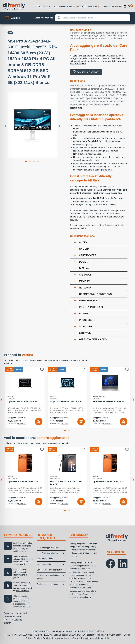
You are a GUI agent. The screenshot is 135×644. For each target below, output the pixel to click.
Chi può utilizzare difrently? (48, 553)
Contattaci (117, 7)
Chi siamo (104, 7)
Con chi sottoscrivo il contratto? (50, 570)
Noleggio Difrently (87, 7)
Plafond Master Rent (64, 7)
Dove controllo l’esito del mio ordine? (49, 577)
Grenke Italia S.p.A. (80, 594)
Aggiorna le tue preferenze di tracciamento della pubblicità (82, 638)
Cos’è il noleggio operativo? (48, 548)
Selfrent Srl (74, 569)
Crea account (44, 7)
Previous (6, 123)
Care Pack (22, 424)
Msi (10, 33)
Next (59, 123)
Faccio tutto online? (45, 564)
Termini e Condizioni (43, 638)
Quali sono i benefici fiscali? (48, 584)
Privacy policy (115, 635)
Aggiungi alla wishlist (88, 72)
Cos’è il (45, 559)
